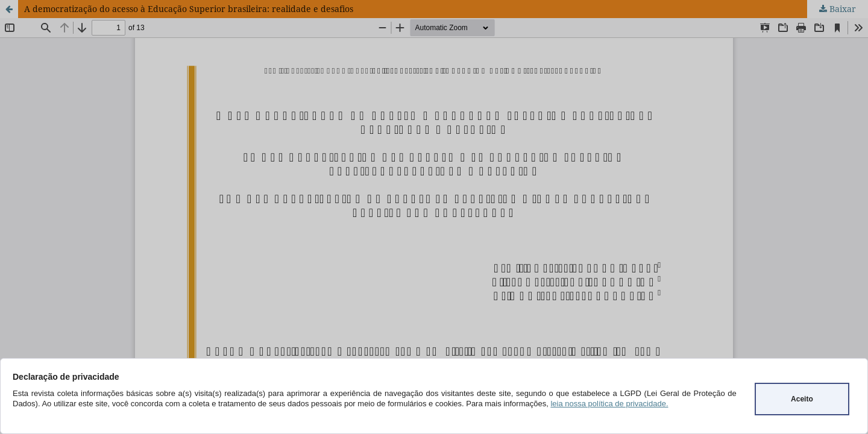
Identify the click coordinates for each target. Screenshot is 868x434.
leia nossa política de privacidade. (609, 404)
